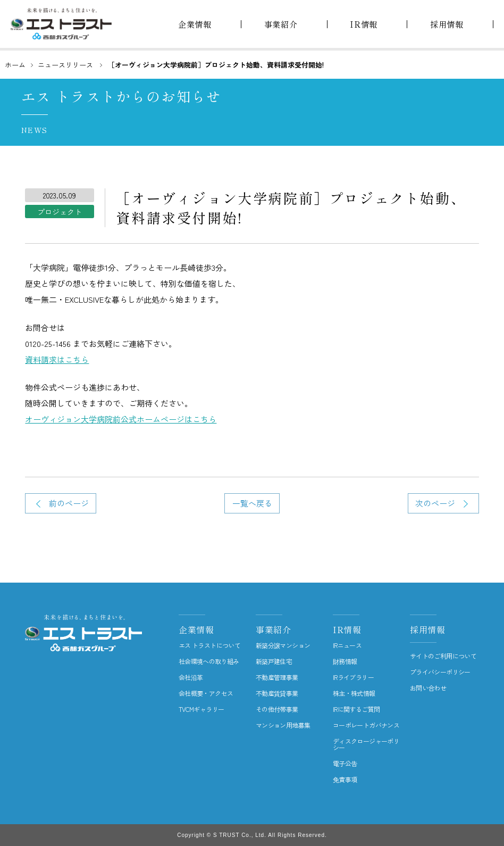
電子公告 (345, 764)
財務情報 (345, 661)
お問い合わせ (428, 688)
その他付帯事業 (277, 709)
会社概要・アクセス (206, 693)
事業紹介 (274, 629)
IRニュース (347, 645)
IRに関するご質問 (356, 709)
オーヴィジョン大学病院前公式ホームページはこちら (121, 419)
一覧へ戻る (252, 503)
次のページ (435, 503)
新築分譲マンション (283, 645)
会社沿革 (191, 677)
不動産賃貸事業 (277, 693)
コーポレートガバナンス (366, 725)
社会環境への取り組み (209, 661)
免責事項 (345, 779)
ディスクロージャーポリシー (366, 744)
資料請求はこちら (57, 359)
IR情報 (347, 629)
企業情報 (196, 629)
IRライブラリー (353, 677)
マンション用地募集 (283, 725)
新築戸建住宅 (274, 661)
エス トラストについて (209, 645)
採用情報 (428, 629)
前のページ (69, 503)
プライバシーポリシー (440, 672)
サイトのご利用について (443, 656)
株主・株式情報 (354, 693)
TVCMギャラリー (201, 709)
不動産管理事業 (277, 677)
